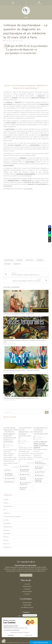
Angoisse (6, 530)
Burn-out (6, 544)
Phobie (6, 540)
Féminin (6, 537)
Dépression (7, 533)
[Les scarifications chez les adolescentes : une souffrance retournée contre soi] (26, 423)
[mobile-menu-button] (26, 17)
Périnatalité (7, 523)
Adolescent (7, 547)
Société (6, 500)
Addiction (6, 513)
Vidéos (6, 503)
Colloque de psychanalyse (12, 517)
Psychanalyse (8, 506)
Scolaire (6, 520)
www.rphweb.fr (28, 189)
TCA (5, 510)
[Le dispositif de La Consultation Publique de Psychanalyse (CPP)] (41, 423)
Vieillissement (8, 527)
